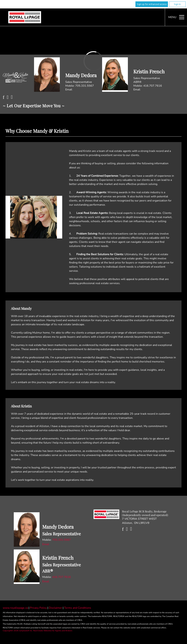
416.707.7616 (153, 86)
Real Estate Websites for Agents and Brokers (53, 631)
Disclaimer (56, 608)
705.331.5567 (85, 86)
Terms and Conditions (78, 608)
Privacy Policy (39, 608)
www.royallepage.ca (15, 608)
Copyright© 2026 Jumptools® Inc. (18, 631)
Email (69, 90)
